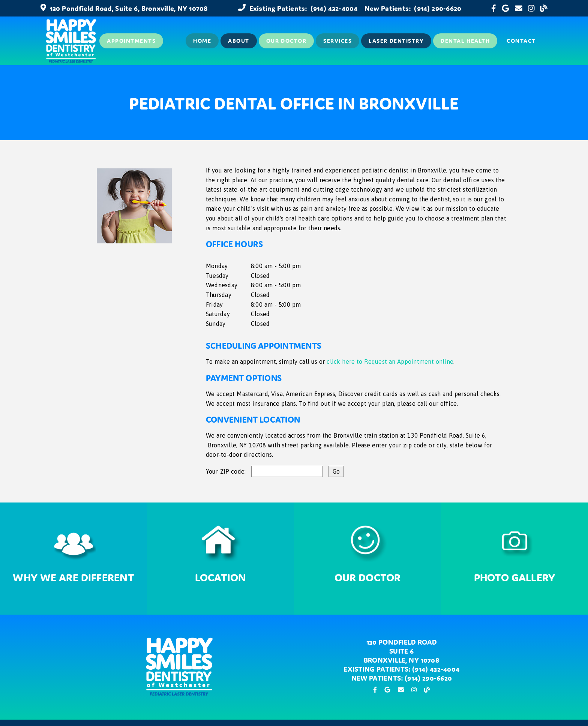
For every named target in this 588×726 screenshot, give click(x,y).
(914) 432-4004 (334, 8)
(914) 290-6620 (438, 8)
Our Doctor (286, 41)
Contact (521, 41)
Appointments (131, 41)
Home (202, 41)
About (239, 41)
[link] (494, 8)
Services (337, 41)
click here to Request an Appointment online (390, 361)
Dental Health (465, 41)
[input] (287, 471)
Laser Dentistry (396, 41)
